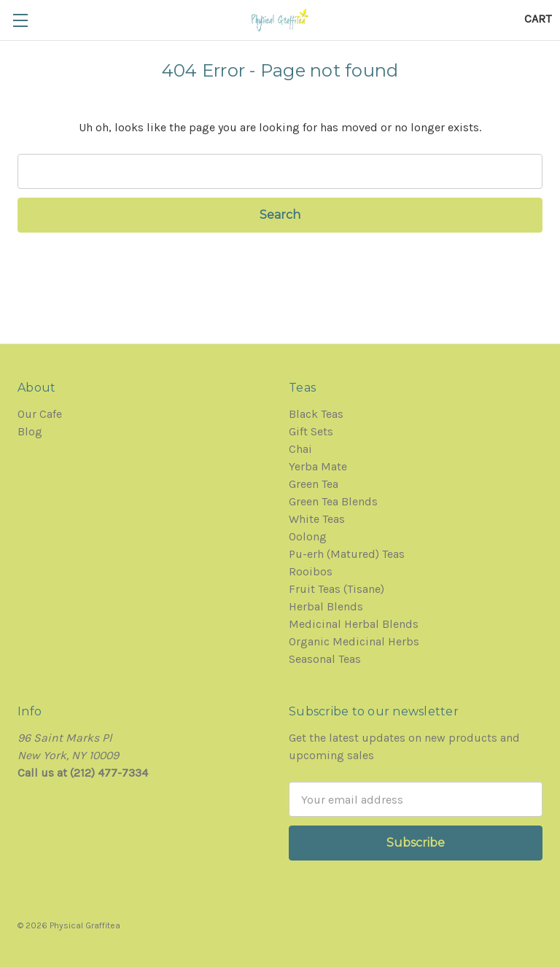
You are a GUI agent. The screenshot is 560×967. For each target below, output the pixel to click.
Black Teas (316, 414)
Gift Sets (311, 431)
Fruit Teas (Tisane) (337, 589)
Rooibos (311, 571)
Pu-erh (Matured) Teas (347, 554)
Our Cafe (40, 414)
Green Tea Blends (333, 501)
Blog (30, 431)
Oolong (308, 536)
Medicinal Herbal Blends (354, 624)
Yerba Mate (318, 466)
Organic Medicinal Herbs (354, 641)
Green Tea (314, 484)
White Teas (317, 519)
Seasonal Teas (325, 659)
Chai (300, 449)
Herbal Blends (326, 606)
